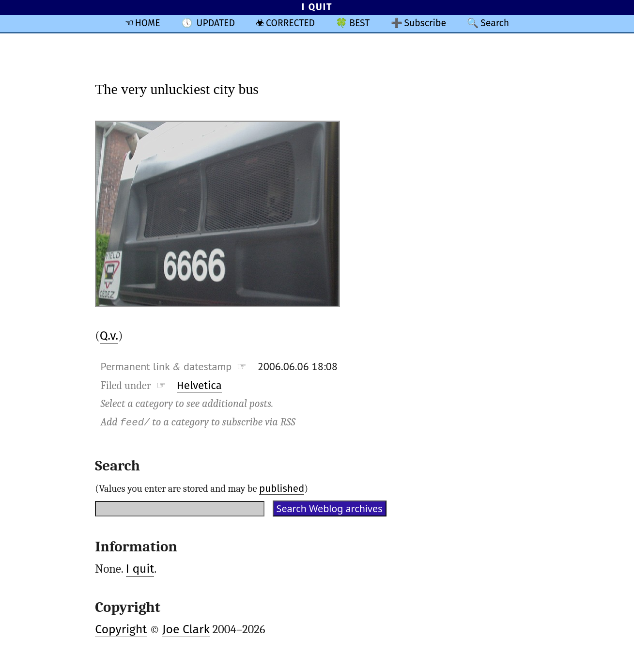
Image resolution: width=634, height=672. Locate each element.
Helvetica (199, 385)
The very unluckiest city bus (177, 89)
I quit (140, 569)
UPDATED (216, 23)
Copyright (121, 629)
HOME (148, 23)
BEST (359, 23)
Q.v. (109, 336)
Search (495, 23)
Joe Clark (186, 629)
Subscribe (425, 23)
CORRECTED (290, 23)
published (282, 488)
